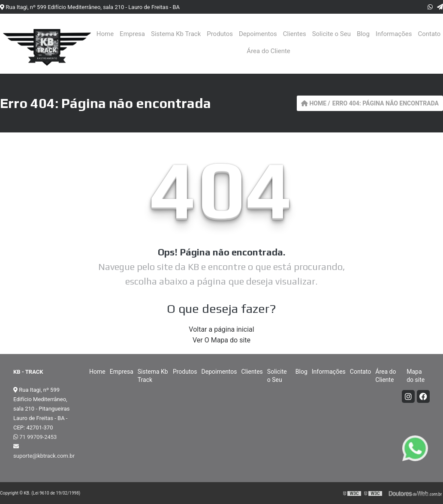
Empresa (132, 34)
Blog (363, 34)
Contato (429, 34)
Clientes (295, 34)
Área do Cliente (268, 51)
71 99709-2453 (35, 437)
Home (105, 34)
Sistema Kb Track (176, 34)
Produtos (220, 34)
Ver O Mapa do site (221, 340)
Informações (394, 34)
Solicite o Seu (331, 34)
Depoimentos (258, 34)
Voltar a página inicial (221, 329)
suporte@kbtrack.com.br (42, 451)
